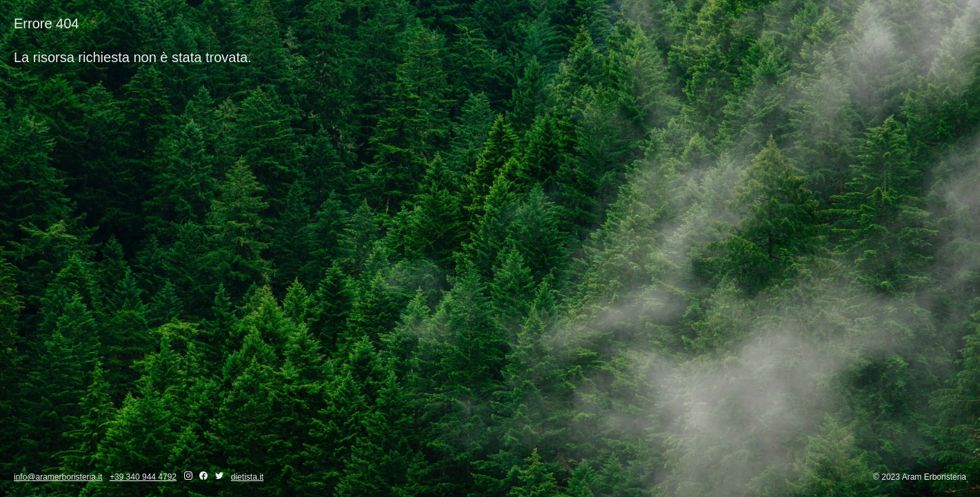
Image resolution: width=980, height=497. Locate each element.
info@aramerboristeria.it (58, 477)
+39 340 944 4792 (143, 477)
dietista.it (247, 477)
